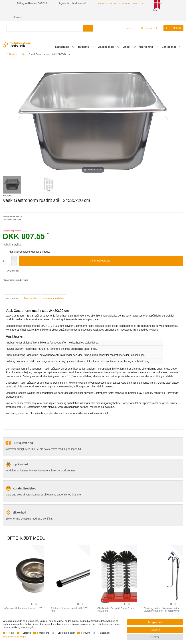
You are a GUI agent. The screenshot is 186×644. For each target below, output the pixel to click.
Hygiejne (84, 40)
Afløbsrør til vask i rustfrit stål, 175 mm (69, 603)
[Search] (88, 21)
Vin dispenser (106, 40)
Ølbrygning (146, 40)
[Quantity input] (7, 254)
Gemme (155, 637)
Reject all (155, 630)
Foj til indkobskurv (135, 254)
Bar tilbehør (169, 40)
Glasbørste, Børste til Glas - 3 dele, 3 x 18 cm (116, 603)
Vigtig (11, 633)
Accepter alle (155, 622)
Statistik (27, 633)
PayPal (87, 633)
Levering (24, 273)
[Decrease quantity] (14, 256)
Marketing (44, 633)
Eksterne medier (66, 633)
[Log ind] (127, 21)
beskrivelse (12, 291)
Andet (127, 40)
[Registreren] (144, 21)
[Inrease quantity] (14, 251)
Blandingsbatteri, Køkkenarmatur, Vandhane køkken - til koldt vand (162, 603)
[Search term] (45, 21)
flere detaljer (30, 291)
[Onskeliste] (159, 21)
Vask (24, 47)
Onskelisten (11, 264)
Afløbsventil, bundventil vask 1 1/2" (23, 601)
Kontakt (154, 3)
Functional (104, 633)
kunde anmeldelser (53, 291)
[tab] (12, 291)
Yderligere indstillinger (14, 637)
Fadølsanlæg (62, 40)
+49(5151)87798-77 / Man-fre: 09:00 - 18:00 (119, 3)
